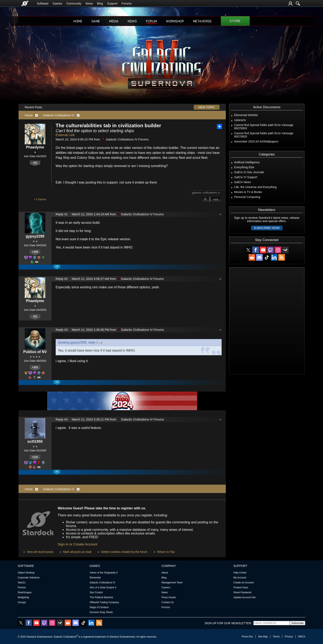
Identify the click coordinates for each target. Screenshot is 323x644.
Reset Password (242, 592)
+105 (35, 252)
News (89, 4)
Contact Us (168, 602)
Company (169, 566)
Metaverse (202, 21)
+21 (35, 163)
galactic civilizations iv (206, 193)
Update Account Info (245, 597)
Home (78, 21)
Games (57, 4)
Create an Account (244, 583)
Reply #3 (62, 330)
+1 (57, 266)
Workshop (175, 21)
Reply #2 (62, 279)
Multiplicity (23, 597)
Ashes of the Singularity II (104, 573)
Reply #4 (62, 419)
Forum (152, 21)
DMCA (302, 637)
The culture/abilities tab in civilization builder (108, 125)
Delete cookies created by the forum (124, 552)
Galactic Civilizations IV (59, 115)
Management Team (172, 583)
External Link (65, 135)
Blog (100, 4)
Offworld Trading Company (104, 602)
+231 (35, 367)
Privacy (289, 637)
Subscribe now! (267, 228)
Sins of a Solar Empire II (103, 587)
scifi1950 (35, 441)
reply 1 (93, 342)
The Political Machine (101, 597)
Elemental (95, 578)
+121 (35, 457)
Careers (166, 587)
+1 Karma (40, 199)
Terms (276, 637)
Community (74, 4)
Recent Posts (33, 107)
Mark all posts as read (77, 552)
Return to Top (166, 552)
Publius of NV (35, 352)
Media (114, 21)
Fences (22, 587)
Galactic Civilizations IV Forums (125, 139)
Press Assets (169, 597)
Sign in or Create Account (78, 544)
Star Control (96, 592)
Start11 (22, 583)
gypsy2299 (35, 236)
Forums (127, 4)
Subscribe (298, 623)
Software (43, 4)
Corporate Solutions (29, 578)
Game (96, 21)
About (165, 573)
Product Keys (241, 587)
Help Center (240, 573)
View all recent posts (40, 552)
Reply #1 (62, 214)
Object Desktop (26, 573)
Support (112, 4)
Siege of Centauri (99, 607)
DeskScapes (25, 592)
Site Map (263, 637)
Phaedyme (35, 147)
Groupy (22, 602)
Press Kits (247, 637)
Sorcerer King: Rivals (101, 612)
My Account (240, 578)
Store (235, 21)
